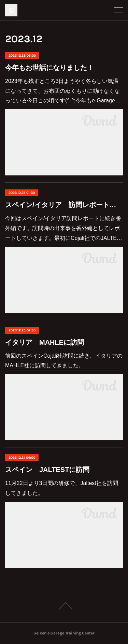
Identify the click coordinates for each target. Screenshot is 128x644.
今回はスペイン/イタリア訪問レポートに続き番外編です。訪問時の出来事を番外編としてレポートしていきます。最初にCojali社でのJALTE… (64, 228)
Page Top (64, 606)
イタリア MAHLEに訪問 (45, 342)
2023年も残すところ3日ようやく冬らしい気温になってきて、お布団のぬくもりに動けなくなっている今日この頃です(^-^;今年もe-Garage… (63, 91)
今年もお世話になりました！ (49, 68)
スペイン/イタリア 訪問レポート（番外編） (64, 205)
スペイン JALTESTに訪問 (47, 470)
